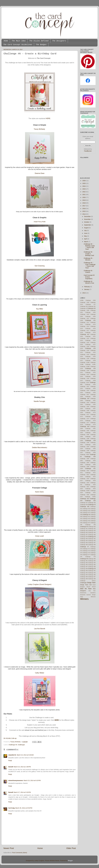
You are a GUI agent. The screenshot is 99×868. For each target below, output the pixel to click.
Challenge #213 (85, 475)
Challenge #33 (86, 509)
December (88, 216)
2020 (84, 197)
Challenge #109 (85, 302)
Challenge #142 (90, 372)
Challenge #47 (86, 523)
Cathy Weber (40, 673)
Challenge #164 (90, 404)
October (87, 222)
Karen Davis (39, 492)
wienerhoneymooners (16, 780)
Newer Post (9, 848)
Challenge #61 (92, 306)
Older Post (71, 848)
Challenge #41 (86, 517)
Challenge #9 (92, 569)
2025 (84, 183)
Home (6, 41)
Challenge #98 (84, 579)
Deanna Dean (40, 173)
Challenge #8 (84, 559)
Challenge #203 (90, 461)
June (86, 233)
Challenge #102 (90, 312)
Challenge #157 (85, 395)
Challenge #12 (85, 334)
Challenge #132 (90, 352)
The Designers (59, 41)
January (87, 289)
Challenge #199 (84, 455)
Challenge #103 (85, 314)
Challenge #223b (85, 491)
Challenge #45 (86, 521)
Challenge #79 (90, 557)
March (86, 242)
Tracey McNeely (39, 129)
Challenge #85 (84, 565)
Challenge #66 (84, 543)
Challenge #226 (85, 495)
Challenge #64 (84, 541)
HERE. (48, 118)
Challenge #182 (85, 431)
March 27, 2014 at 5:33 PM (22, 792)
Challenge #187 (90, 437)
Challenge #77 (86, 555)
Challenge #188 (85, 439)
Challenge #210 (85, 471)
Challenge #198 (90, 453)
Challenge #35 (86, 511)
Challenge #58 (92, 535)
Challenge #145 (90, 376)
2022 (84, 192)
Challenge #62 (92, 539)
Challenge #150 (90, 384)
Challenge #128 (85, 346)
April (86, 239)
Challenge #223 (90, 489)
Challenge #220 (90, 485)
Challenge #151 (85, 386)
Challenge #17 (91, 304)
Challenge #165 (85, 407)
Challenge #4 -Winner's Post (89, 282)
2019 (84, 200)
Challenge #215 (90, 477)
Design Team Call (86, 585)
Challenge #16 (85, 398)
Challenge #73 (86, 551)
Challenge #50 (92, 527)
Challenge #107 (85, 318)
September (88, 225)
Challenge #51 (84, 529)
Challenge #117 (85, 330)
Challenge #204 (85, 463)
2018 (84, 203)
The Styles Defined (39, 41)
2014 (84, 214)
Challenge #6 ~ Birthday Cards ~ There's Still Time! (89, 247)
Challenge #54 (92, 531)
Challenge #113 (90, 324)
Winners (84, 599)
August (87, 228)
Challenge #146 (85, 378)
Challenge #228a (90, 497)
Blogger (70, 861)
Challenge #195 (90, 449)
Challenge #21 (90, 468)
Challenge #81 (84, 561)
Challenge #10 (91, 308)
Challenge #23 (85, 499)
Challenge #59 (84, 537)
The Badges (41, 45)
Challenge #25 (90, 501)
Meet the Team (86, 589)
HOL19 (88, 587)
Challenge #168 (85, 411)
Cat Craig (11, 808)
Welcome (93, 597)
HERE (57, 720)
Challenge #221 (85, 487)
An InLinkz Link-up (10, 738)
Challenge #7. (85, 547)
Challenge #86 (92, 565)
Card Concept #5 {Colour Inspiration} (89, 277)
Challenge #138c (90, 364)
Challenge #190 (85, 442)
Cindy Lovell (39, 536)
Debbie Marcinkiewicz (40, 448)
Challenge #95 (92, 575)
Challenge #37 (86, 513)
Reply (10, 761)
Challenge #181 (90, 428)
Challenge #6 (13, 745)
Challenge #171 (85, 414)
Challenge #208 (85, 467)
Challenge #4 (86, 515)
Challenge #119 (90, 332)
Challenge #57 (84, 535)
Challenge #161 (90, 400)
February (87, 287)
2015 (84, 211)
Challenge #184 (90, 433)
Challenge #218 (90, 481)
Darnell (11, 767)
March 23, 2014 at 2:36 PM (22, 767)
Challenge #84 (92, 563)
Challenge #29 (84, 505)
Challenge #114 (85, 326)
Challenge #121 (90, 336)
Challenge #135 (90, 356)
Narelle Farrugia (39, 401)
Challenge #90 (84, 571)
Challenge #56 (92, 533)
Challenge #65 (92, 541)
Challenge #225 (90, 493)
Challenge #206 (90, 465)
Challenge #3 (92, 505)
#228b (82, 300)
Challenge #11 (90, 320)
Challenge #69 (92, 545)
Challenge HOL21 (88, 581)
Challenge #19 (90, 440)
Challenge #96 (84, 577)
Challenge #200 (85, 459)
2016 (84, 209)
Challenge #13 (90, 348)
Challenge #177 (85, 423)
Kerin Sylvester (40, 353)
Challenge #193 (85, 447)
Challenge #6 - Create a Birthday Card (89, 254)
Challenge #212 (90, 473)
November (88, 219)
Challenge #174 (85, 419)
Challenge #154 (85, 390)
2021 (84, 195)
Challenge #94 (84, 575)
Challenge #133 (85, 354)
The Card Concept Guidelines (18, 45)
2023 (84, 189)
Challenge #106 (91, 300)
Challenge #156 (90, 393)
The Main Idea (19, 41)
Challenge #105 (90, 316)
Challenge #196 (85, 451)
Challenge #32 (84, 306)
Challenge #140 (85, 370)
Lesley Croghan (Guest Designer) (40, 584)
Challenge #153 (90, 388)
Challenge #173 (90, 416)
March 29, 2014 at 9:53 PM (24, 808)
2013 (84, 293)
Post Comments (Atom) (20, 853)
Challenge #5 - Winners (88, 259)
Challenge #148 (90, 381)
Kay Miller (40, 309)
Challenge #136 (85, 358)
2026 (84, 181)
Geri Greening (40, 266)
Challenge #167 (90, 409)
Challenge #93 (92, 573)
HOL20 (94, 587)
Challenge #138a (85, 362)
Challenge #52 (92, 529)
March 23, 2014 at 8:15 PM (32, 780)
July (86, 230)
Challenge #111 (85, 322)
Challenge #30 (85, 507)
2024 (84, 186)
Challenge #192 (90, 445)
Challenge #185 (85, 435)
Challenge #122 (85, 338)
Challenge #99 (92, 579)
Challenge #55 (84, 533)
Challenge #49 (90, 525)
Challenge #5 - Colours (88, 271)
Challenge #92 (84, 573)
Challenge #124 (90, 340)
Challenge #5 (84, 527)
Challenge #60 (84, 539)
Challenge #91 (92, 571)
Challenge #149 (84, 382)
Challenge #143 (85, 374)
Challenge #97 (92, 577)
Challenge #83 (84, 563)
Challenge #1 (84, 308)
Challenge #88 (92, 567)
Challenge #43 (86, 519)
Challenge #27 (84, 503)
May (86, 236)
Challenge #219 (85, 483)
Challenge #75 (86, 553)
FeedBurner (88, 151)
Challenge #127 (90, 344)
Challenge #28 (92, 503)
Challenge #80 (92, 559)
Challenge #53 (84, 531)
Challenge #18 (85, 426)
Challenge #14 (90, 368)
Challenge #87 (84, 567)
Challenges (21, 745)
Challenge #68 (84, 545)
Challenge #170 (90, 412)
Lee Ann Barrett (40, 629)
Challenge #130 (85, 350)
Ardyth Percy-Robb (40, 222)
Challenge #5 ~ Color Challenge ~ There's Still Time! (90, 265)
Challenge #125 (85, 342)
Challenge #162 (85, 402)
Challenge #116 (90, 328)
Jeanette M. (12, 755)
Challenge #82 (92, 561)
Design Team (91, 583)
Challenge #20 (90, 457)
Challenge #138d (85, 366)
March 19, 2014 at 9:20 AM (25, 755)
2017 (84, 206)
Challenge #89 (84, 569)
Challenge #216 (85, 479)
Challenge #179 (90, 425)
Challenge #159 (90, 396)
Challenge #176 (90, 421)
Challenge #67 (92, 543)
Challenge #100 (85, 310)
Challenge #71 (86, 549)
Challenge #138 (90, 360)
